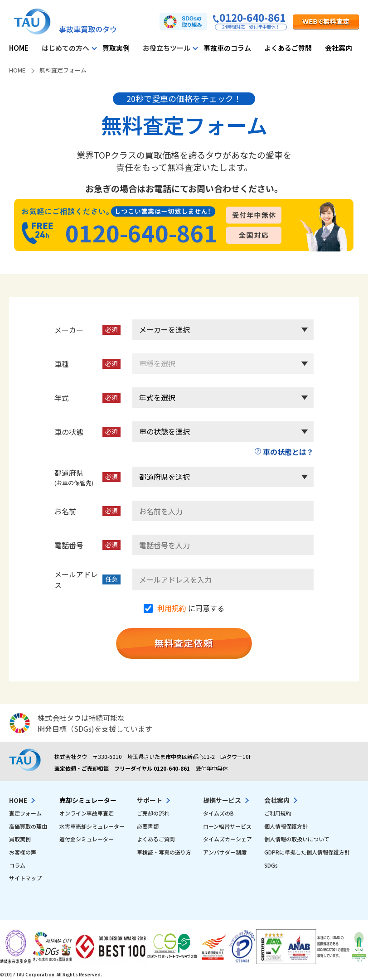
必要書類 (148, 826)
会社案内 (339, 48)
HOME (19, 48)
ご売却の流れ (153, 813)
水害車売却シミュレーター (92, 826)
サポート (150, 800)
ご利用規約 (278, 813)
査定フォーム (25, 813)
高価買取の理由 (28, 826)
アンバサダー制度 (225, 852)
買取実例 (116, 48)
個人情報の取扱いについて (297, 839)
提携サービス (222, 800)
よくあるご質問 (288, 48)
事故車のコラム (227, 48)
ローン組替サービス (227, 826)
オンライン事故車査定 (87, 813)
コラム (17, 865)
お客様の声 (23, 852)
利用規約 (172, 608)
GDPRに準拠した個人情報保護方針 (307, 852)
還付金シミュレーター (87, 839)
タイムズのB (218, 813)
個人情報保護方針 (286, 826)
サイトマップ (25, 878)
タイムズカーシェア (228, 839)
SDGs (271, 865)
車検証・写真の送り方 (164, 852)
